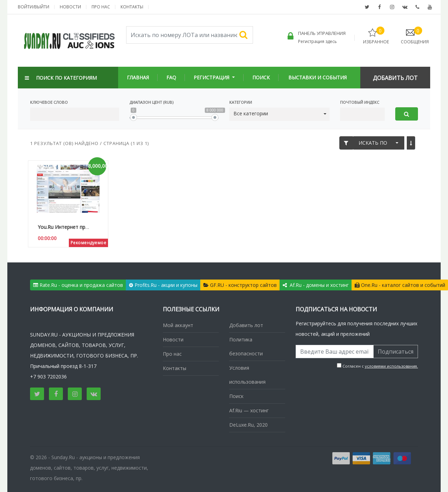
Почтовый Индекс (360, 102)
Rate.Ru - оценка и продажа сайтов (78, 285)
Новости (70, 7)
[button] (279, 114)
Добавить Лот (395, 78)
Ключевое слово (49, 102)
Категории (241, 102)
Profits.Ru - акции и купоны (163, 285)
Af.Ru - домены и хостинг (316, 285)
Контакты (132, 7)
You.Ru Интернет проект (67, 227)
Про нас (101, 7)
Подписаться (396, 352)
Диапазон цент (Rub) (151, 102)
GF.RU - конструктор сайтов (240, 285)
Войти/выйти (34, 7)
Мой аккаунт (178, 325)
